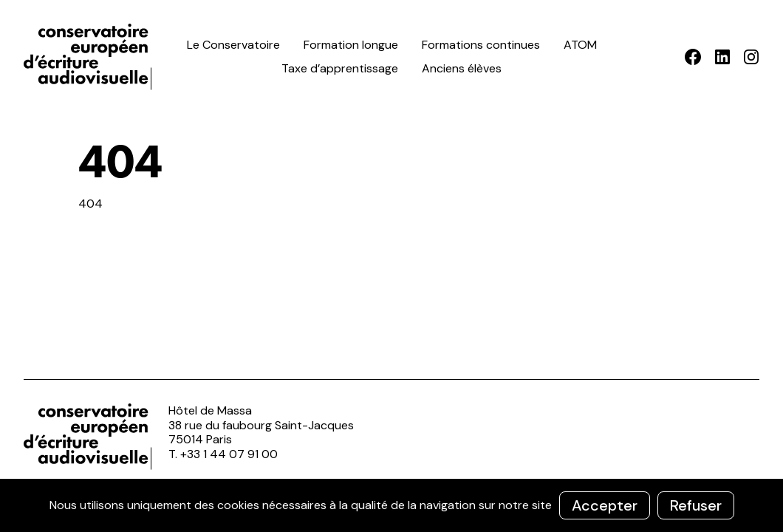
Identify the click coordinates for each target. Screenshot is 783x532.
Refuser (696, 505)
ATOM (580, 45)
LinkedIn (722, 57)
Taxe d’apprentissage (340, 68)
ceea (90, 57)
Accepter (605, 505)
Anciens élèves (462, 68)
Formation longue (351, 45)
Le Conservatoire (233, 45)
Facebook (693, 57)
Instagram (751, 57)
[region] (391, 505)
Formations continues (481, 45)
